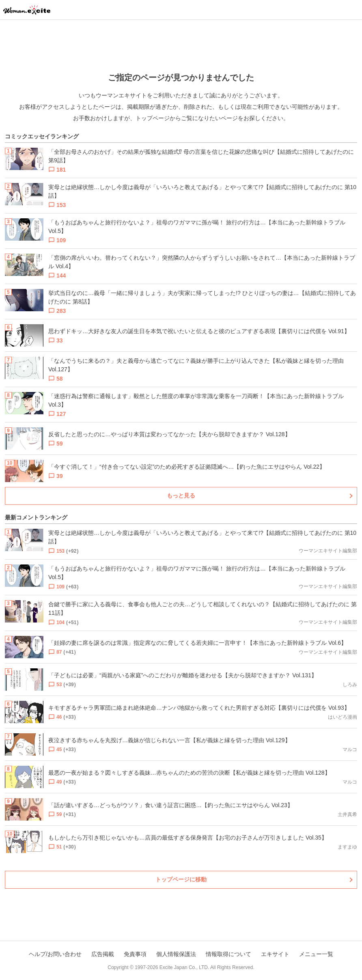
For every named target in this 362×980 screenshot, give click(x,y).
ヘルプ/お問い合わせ (55, 954)
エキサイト (275, 954)
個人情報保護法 (176, 954)
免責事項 (135, 954)
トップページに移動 (181, 879)
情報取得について (228, 954)
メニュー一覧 (316, 954)
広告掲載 (103, 954)
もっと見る (181, 495)
